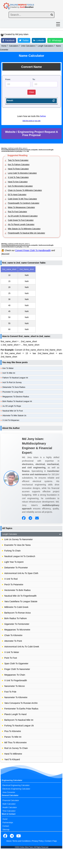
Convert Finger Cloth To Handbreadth (33, 250)
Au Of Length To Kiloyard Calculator (23, 216)
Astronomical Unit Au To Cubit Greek (22, 647)
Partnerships (8, 823)
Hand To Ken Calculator (18, 182)
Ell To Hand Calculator (17, 195)
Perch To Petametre (14, 585)
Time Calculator (9, 811)
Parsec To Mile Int (13, 737)
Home (4, 46)
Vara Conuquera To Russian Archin (21, 703)
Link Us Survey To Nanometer (18, 539)
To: (34, 79)
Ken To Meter (8, 368)
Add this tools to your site (32, 121)
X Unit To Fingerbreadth (16, 680)
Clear (31, 92)
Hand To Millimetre (13, 754)
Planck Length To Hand (15, 714)
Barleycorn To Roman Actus (17, 613)
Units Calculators (28, 46)
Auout (5, 819)
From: (8, 79)
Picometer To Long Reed (13, 392)
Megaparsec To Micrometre (17, 630)
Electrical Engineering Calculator (16, 785)
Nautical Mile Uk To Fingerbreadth (20, 596)
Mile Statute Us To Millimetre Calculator (24, 229)
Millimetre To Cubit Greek (16, 607)
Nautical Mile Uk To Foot (13, 411)
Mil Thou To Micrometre (15, 742)
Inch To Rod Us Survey (12, 382)
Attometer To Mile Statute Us (14, 416)
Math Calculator (9, 804)
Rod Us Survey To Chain (16, 748)
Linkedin (39, 40)
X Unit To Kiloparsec (11, 420)
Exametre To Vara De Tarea (17, 545)
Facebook (9, 40)
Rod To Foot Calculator (17, 212)
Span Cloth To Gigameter (16, 664)
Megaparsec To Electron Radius (16, 397)
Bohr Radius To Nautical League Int (17, 401)
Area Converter (9, 792)
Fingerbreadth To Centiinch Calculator (24, 203)
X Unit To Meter (12, 652)
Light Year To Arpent (14, 562)
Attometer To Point (13, 641)
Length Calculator (32, 534)
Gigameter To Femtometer (17, 624)
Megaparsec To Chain (15, 675)
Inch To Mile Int (9, 373)
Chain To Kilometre (13, 635)
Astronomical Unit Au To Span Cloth (21, 573)
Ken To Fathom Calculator (19, 165)
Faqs (55, 841)
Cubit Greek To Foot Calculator (21, 220)
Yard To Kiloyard (12, 759)
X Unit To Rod (11, 579)
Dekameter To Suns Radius (14, 387)
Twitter (24, 40)
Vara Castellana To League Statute (21, 601)
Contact (6, 826)
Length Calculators (46, 46)
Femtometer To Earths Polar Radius (21, 709)
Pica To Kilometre (13, 731)
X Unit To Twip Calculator (18, 177)
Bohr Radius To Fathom (16, 618)
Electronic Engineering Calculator (16, 789)
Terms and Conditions (22, 841)
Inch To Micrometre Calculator (20, 186)
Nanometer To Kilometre (16, 697)
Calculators (14, 46)
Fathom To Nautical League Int (15, 378)
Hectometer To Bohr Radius (17, 590)
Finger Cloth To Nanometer (17, 669)
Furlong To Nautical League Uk (19, 726)
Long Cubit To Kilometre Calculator (22, 173)
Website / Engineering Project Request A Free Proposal (31, 134)
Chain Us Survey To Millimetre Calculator (25, 190)
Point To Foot (11, 658)
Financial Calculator (11, 800)
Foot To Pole (10, 692)
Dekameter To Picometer (16, 568)
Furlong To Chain (12, 551)
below (43, 116)
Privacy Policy (38, 841)
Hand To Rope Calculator (18, 169)
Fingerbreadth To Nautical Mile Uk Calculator (26, 233)
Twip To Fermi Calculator (18, 160)
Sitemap (6, 830)
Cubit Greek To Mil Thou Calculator (22, 199)
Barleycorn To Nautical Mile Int (19, 720)
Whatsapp (55, 40)
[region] (31, 299)
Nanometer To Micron (14, 686)
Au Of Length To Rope (12, 406)
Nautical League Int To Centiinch (20, 556)
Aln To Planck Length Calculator (21, 224)
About (9, 841)
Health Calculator (10, 807)
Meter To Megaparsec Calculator (21, 207)
